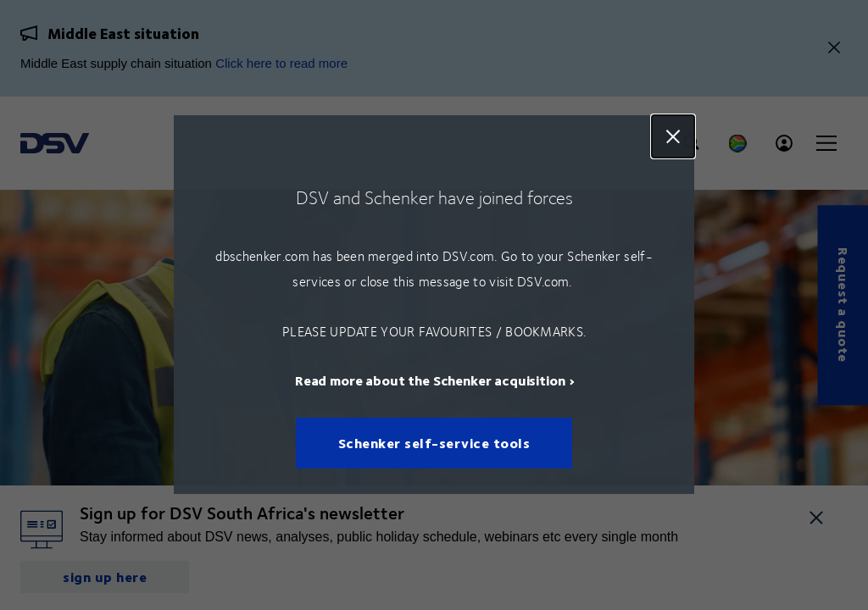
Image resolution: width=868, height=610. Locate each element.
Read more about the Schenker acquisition (430, 381)
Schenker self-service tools (434, 444)
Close (673, 136)
